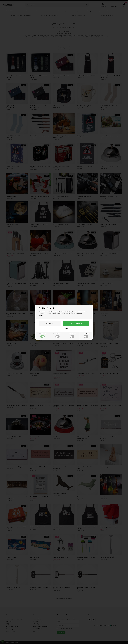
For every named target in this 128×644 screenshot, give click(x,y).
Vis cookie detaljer (64, 329)
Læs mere (42, 315)
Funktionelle (72, 335)
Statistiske (86, 335)
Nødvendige (43, 335)
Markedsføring (57, 335)
